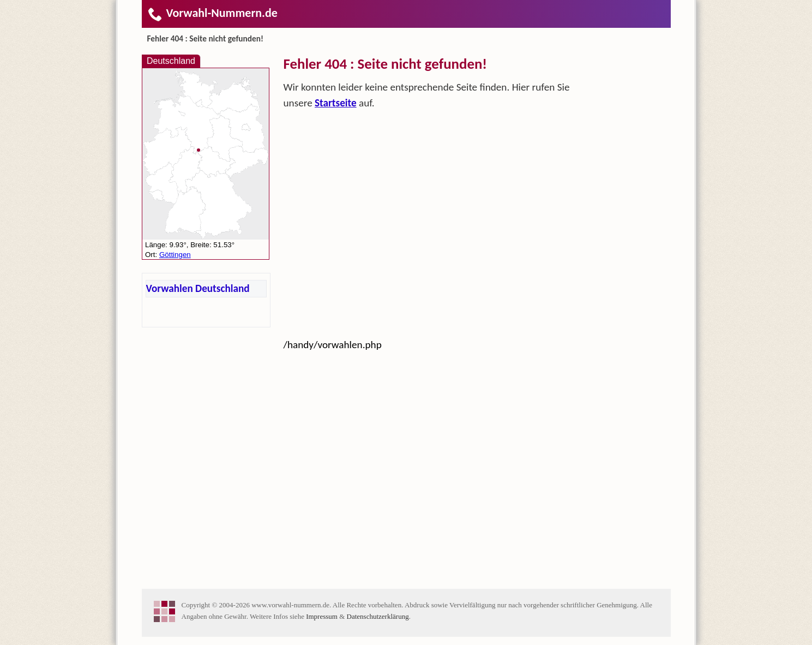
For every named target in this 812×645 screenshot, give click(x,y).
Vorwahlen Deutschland (198, 288)
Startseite (336, 103)
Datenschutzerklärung (378, 616)
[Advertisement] (428, 198)
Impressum (322, 616)
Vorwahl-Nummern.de (212, 13)
